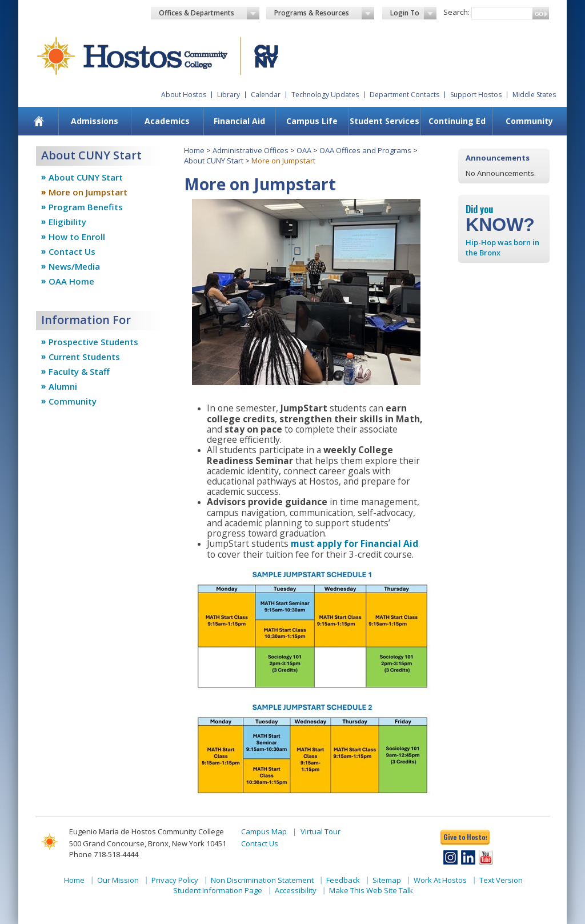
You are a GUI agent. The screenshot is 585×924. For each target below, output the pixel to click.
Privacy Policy (175, 880)
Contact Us (72, 251)
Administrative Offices (251, 150)
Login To (413, 13)
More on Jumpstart (88, 192)
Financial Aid (239, 121)
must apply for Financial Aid (354, 543)
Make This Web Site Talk (371, 890)
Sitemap (387, 880)
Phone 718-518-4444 (104, 854)
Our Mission (118, 880)
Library (229, 95)
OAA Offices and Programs (365, 150)
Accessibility (296, 890)
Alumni (63, 386)
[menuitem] (39, 121)
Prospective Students (93, 342)
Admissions (95, 121)
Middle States (534, 95)
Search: (456, 12)
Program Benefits (86, 207)
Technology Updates (325, 95)
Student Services (384, 121)
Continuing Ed (457, 121)
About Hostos (184, 95)
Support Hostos (476, 95)
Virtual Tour (320, 831)
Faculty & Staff (79, 371)
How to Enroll (77, 237)
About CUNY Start (86, 177)
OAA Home (71, 281)
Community (529, 121)
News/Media (74, 266)
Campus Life (312, 121)
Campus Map (264, 831)
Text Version (501, 880)
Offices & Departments (209, 13)
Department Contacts (404, 95)
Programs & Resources (324, 13)
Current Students (84, 357)
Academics (167, 121)
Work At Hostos (440, 880)
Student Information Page (218, 890)
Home (194, 150)
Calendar (266, 95)
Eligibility (67, 222)
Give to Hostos (465, 837)
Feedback (343, 880)
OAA (304, 150)
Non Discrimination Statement (262, 880)
